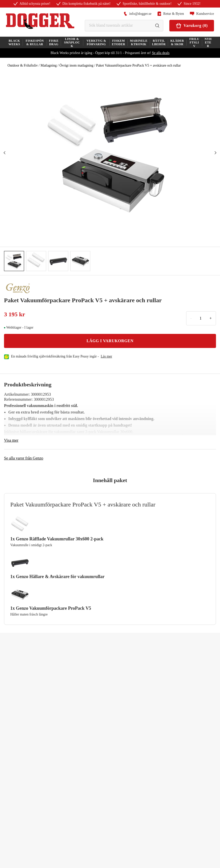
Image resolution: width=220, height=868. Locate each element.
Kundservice (202, 14)
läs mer (106, 356)
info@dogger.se (138, 14)
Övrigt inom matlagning (76, 65)
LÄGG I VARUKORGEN (110, 341)
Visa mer (11, 440)
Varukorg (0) (192, 26)
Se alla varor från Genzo (24, 458)
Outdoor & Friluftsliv (23, 65)
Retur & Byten (171, 14)
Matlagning (49, 65)
